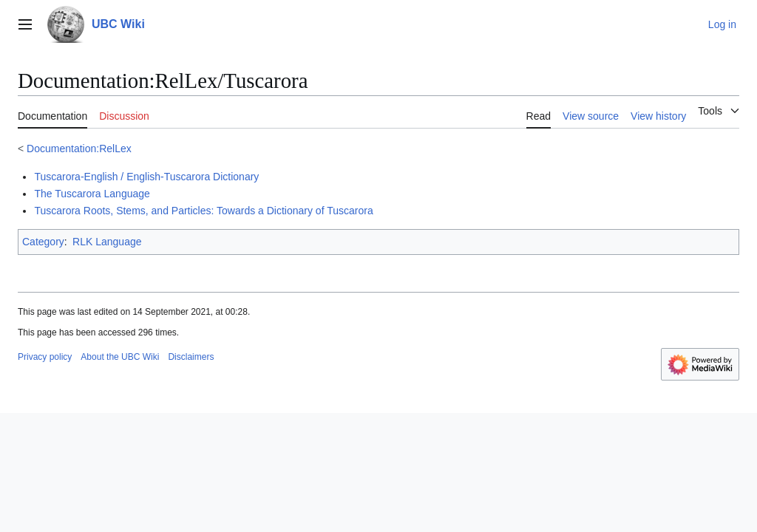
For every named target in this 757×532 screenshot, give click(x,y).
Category (43, 242)
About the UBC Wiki (120, 357)
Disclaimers (191, 357)
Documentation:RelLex (79, 149)
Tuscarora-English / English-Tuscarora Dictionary (146, 177)
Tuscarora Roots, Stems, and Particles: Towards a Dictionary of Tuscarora (203, 211)
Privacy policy (45, 357)
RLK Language (107, 242)
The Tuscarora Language (92, 194)
